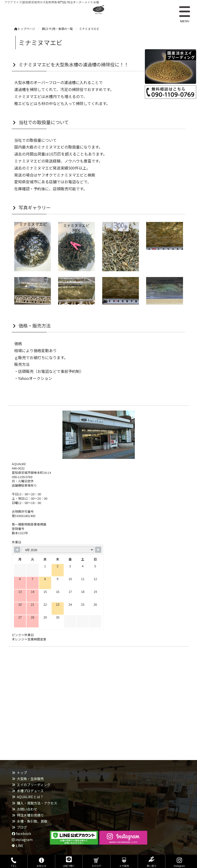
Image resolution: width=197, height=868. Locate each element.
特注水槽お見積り (30, 815)
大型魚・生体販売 (30, 779)
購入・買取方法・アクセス (37, 803)
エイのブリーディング (34, 785)
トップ (22, 773)
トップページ (25, 29)
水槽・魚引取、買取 (32, 821)
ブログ (22, 827)
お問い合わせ (27, 809)
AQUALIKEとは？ (30, 797)
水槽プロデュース (30, 791)
